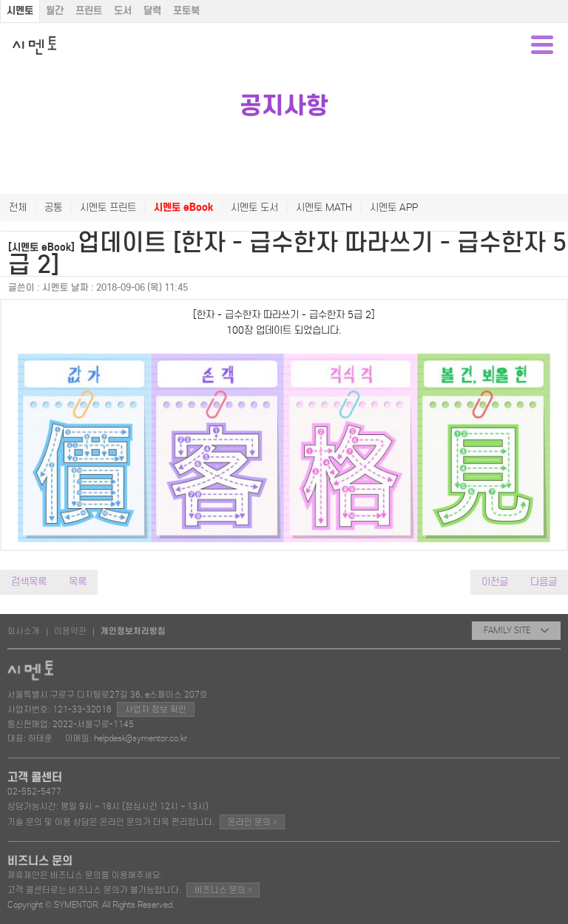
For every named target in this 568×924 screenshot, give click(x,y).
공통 (53, 208)
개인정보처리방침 (133, 631)
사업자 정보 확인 (156, 709)
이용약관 (70, 631)
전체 (18, 208)
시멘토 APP (394, 208)
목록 (78, 582)
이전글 (495, 582)
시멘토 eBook (183, 208)
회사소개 (24, 631)
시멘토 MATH (324, 208)
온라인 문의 (252, 822)
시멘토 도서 (254, 208)
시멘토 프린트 (108, 208)
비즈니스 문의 (223, 890)
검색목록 (29, 582)
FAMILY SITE (516, 630)
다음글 (544, 582)
